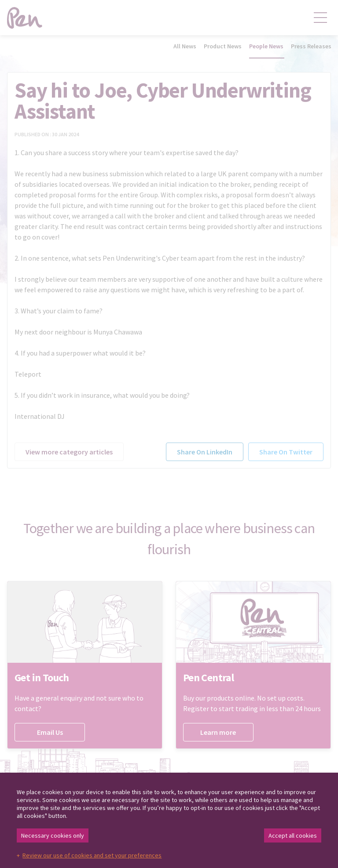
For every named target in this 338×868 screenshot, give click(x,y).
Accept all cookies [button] (293, 835)
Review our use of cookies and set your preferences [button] (92, 855)
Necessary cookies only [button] (53, 835)
